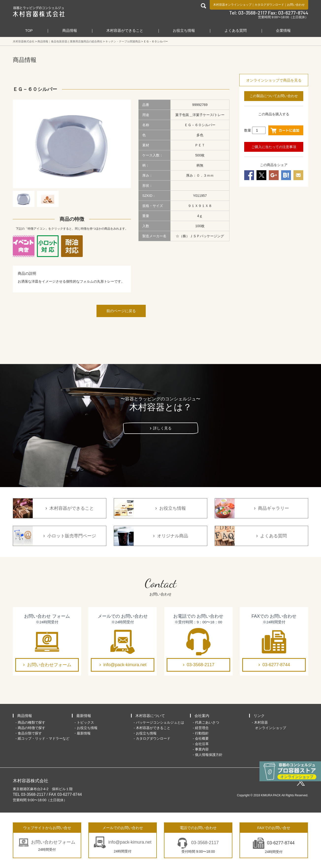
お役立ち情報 (184, 30)
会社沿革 (202, 744)
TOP (29, 30)
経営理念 (202, 728)
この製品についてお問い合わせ (274, 96)
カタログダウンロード (269, 5)
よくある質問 (236, 30)
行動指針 (202, 733)
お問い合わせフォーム (49, 665)
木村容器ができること (125, 30)
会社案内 (202, 716)
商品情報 (70, 30)
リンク (259, 716)
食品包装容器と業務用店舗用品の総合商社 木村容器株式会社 (39, 12)
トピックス (85, 722)
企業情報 (283, 30)
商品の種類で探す (32, 722)
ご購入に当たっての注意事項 (274, 147)
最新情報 (84, 716)
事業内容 (202, 749)
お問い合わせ (296, 5)
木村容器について (150, 716)
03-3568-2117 (201, 665)
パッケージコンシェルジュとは (160, 722)
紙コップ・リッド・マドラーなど (44, 738)
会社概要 (202, 738)
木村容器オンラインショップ (232, 5)
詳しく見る (162, 428)
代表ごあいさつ (207, 722)
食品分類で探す (30, 733)
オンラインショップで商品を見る (274, 80)
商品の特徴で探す (32, 728)
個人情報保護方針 (209, 755)
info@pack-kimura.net (125, 665)
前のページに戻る (121, 311)
